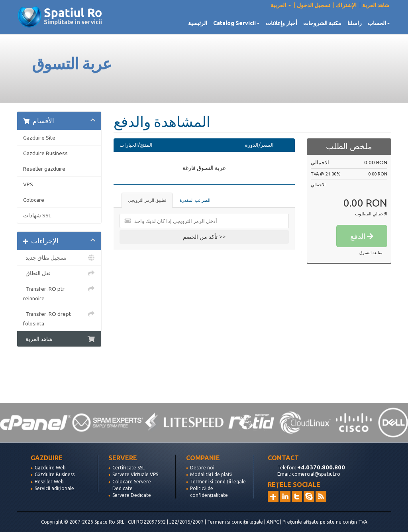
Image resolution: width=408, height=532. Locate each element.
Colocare (34, 200)
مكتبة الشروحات (322, 23)
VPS (28, 184)
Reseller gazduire (44, 169)
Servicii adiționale (54, 488)
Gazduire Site (39, 138)
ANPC (273, 522)
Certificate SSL (128, 468)
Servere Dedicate (132, 495)
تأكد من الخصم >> (204, 237)
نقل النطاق (59, 273)
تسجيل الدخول (314, 5)
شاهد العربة (376, 5)
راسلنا (355, 23)
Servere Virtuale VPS (135, 474)
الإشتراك (346, 5)
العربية (281, 5)
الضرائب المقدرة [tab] (195, 200)
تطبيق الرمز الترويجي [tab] (147, 200)
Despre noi (202, 468)
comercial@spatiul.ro (316, 474)
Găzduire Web (50, 468)
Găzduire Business (55, 474)
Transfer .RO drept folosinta (59, 318)
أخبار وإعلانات (281, 23)
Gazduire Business (45, 153)
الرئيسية (198, 23)
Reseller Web (49, 482)
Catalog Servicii (236, 23)
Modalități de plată (211, 474)
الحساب (379, 23)
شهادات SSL (37, 215)
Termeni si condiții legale (218, 482)
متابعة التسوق (371, 253)
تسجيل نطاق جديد (59, 258)
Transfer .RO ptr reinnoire (59, 293)
